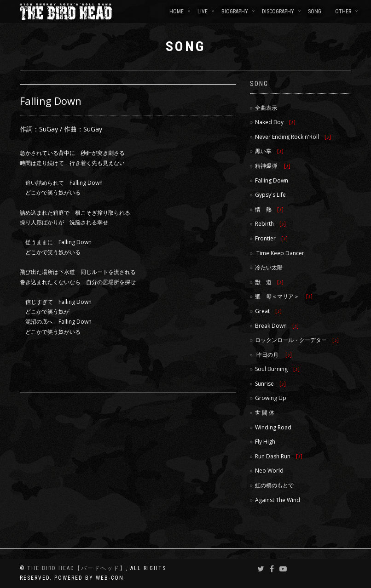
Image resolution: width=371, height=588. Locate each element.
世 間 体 (265, 413)
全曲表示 (266, 108)
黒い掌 (269, 151)
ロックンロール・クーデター (297, 340)
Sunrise (270, 384)
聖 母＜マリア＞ (284, 296)
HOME (177, 11)
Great (268, 311)
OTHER (343, 11)
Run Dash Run (279, 456)
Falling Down (272, 180)
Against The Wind (278, 500)
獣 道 (269, 282)
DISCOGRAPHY (278, 11)
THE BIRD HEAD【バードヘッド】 (77, 568)
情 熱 (269, 209)
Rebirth (270, 224)
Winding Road (273, 427)
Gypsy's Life (270, 195)
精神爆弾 (273, 166)
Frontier (271, 238)
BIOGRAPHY (235, 11)
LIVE (203, 11)
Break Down (277, 326)
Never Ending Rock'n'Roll (293, 137)
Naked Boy (275, 122)
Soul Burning (277, 369)
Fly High (265, 442)
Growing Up (271, 398)
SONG (315, 11)
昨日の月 (273, 355)
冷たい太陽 (269, 267)
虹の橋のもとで (274, 485)
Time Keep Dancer (280, 253)
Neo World (269, 471)
